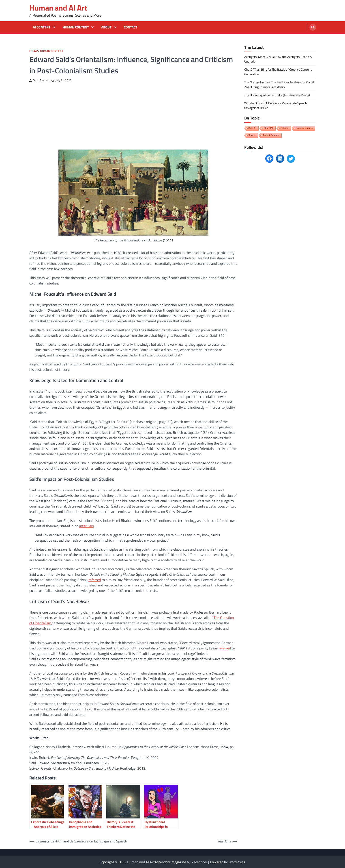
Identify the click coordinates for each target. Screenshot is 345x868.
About (106, 27)
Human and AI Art (58, 8)
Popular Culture (304, 128)
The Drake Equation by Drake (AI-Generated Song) (277, 95)
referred (95, 580)
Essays (34, 51)
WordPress (237, 862)
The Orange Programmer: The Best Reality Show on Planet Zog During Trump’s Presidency (279, 85)
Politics (285, 128)
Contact (131, 27)
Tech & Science (271, 135)
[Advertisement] (133, 116)
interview (87, 526)
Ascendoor (199, 862)
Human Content (76, 27)
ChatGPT (268, 128)
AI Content (42, 27)
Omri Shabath (40, 80)
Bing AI (252, 128)
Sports (252, 135)
